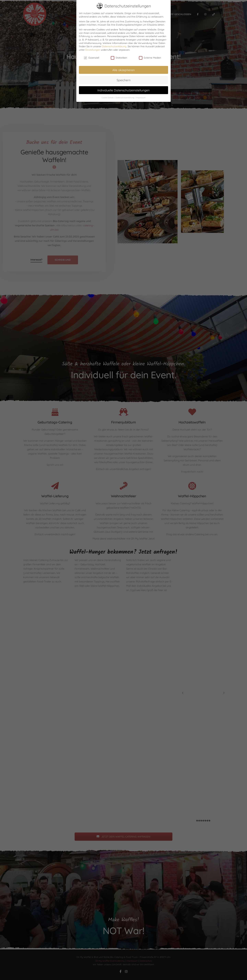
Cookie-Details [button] (108, 98)
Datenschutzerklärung (114, 46)
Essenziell (91, 58)
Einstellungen (93, 50)
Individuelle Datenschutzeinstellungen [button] (123, 90)
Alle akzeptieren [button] (123, 70)
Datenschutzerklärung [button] (125, 98)
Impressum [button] (141, 98)
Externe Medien (150, 58)
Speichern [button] (124, 80)
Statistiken (119, 58)
